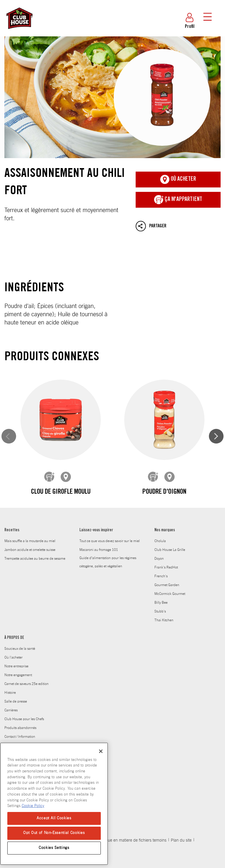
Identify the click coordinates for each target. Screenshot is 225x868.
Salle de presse (16, 686)
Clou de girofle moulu (44, 472)
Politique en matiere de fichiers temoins (132, 825)
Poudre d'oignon (112, 472)
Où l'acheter (13, 642)
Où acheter (178, 180)
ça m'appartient (178, 200)
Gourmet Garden (167, 570)
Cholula (160, 526)
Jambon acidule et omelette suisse (30, 535)
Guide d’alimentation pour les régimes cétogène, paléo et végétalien (108, 547)
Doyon (159, 544)
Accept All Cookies (54, 818)
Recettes (12, 515)
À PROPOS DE (14, 623)
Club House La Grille (170, 535)
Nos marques (165, 515)
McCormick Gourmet (170, 579)
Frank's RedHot (166, 552)
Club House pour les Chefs (24, 704)
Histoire (10, 678)
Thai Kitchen (164, 605)
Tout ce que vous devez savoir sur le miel (110, 526)
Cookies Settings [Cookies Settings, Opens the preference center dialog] (54, 848)
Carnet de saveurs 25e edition (27, 669)
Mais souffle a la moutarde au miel (30, 526)
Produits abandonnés (20, 713)
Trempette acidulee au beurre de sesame (35, 544)
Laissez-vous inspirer (96, 515)
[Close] (101, 751)
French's (161, 561)
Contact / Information (20, 722)
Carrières (11, 695)
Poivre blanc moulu (182, 472)
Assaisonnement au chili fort (112, 97)
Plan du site (181, 825)
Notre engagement (18, 660)
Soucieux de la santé (20, 634)
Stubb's (160, 596)
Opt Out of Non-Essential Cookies (54, 833)
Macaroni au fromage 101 (99, 535)
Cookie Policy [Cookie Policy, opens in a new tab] (33, 806)
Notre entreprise (16, 651)
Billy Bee (161, 588)
